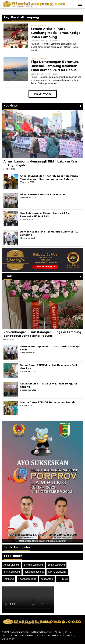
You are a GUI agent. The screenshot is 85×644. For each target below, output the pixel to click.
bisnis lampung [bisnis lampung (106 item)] (12, 572)
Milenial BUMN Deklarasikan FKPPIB (42, 194)
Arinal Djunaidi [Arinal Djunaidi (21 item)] (11, 565)
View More (43, 94)
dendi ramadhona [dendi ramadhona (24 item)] (34, 572)
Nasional (35, 41)
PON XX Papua (38, 25)
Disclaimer (8, 639)
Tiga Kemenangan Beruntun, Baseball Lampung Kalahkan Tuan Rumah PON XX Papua (55, 66)
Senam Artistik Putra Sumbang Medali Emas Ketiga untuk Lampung (56, 33)
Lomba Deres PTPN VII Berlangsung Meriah (47, 402)
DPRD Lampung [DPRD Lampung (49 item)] (57, 572)
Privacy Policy (67, 635)
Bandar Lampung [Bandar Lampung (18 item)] (33, 565)
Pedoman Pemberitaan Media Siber (22, 635)
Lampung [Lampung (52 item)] (9, 579)
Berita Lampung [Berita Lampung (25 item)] (56, 565)
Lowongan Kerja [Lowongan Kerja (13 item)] (27, 579)
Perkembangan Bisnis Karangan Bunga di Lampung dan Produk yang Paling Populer (42, 334)
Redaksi (51, 635)
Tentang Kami (63, 632)
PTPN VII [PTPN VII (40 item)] (63, 579)
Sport (42, 41)
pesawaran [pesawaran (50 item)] (47, 579)
